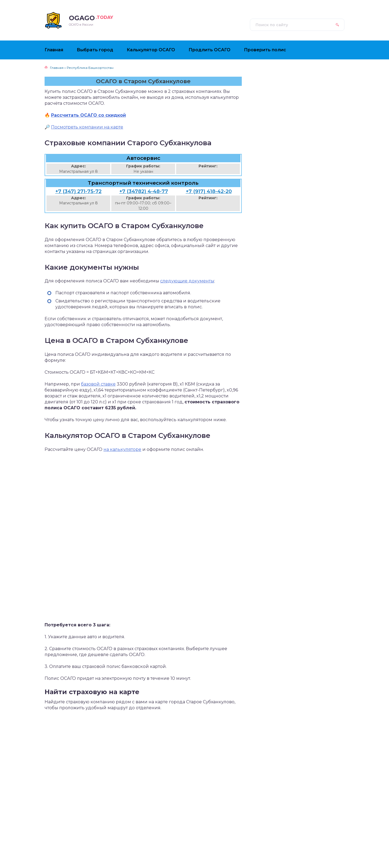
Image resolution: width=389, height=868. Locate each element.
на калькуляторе (122, 449)
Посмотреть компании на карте (87, 127)
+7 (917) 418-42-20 (209, 191)
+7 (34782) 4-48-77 (144, 191)
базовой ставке (98, 384)
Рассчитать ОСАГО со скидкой (88, 115)
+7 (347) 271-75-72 (78, 191)
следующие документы (187, 281)
